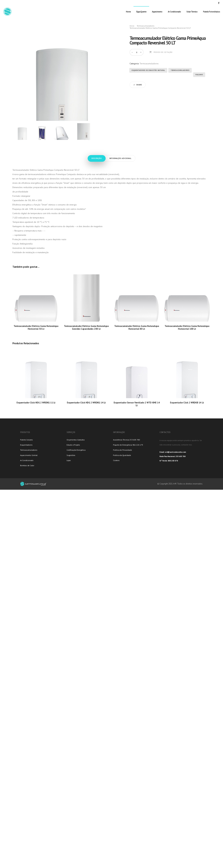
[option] (22, 132)
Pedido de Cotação (163, 52)
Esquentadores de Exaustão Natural (148, 70)
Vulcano (199, 75)
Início (132, 26)
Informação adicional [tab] (120, 158)
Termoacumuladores (146, 26)
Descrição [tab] (97, 158)
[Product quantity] (137, 52)
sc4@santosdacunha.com (175, 452)
